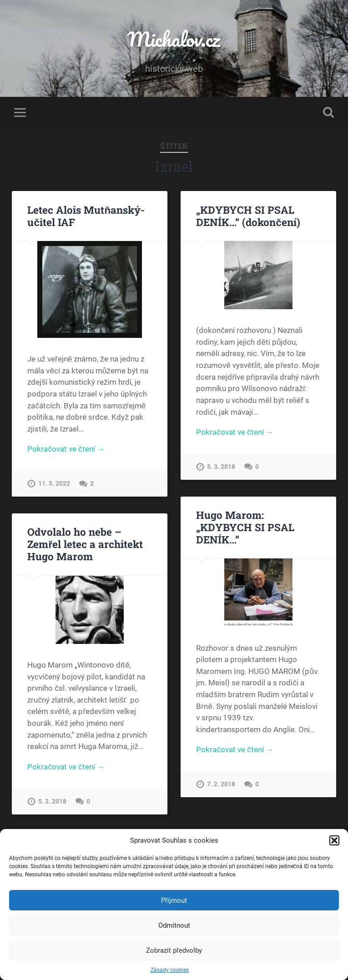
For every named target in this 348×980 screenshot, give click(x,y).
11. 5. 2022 (54, 484)
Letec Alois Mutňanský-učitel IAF (86, 216)
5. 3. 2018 (221, 467)
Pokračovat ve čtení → (66, 449)
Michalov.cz (174, 39)
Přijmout (174, 900)
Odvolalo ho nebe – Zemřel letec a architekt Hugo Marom (85, 544)
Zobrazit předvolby (174, 950)
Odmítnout (174, 925)
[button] (334, 840)
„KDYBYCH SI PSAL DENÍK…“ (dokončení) (248, 216)
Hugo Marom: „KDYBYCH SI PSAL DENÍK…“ (245, 527)
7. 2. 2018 (221, 784)
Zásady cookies (170, 970)
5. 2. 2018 (52, 802)
